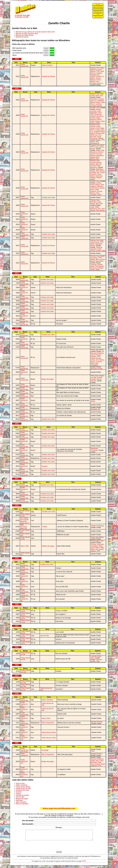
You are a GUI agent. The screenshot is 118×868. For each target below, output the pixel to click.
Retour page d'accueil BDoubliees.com (59, 808)
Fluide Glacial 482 (24, 455)
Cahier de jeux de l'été (23, 788)
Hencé (99, 195)
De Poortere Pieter (96, 165)
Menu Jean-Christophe (95, 364)
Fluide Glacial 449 (24, 234)
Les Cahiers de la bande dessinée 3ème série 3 (25, 520)
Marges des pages (48, 379)
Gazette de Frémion (48, 76)
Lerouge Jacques (96, 106)
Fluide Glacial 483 (24, 458)
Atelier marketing (47, 700)
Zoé (102, 541)
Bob (97, 142)
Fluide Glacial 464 (24, 335)
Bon (99, 209)
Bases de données (98, 7)
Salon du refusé (47, 65)
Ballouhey (94, 70)
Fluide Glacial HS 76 (24, 466)
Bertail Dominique (98, 257)
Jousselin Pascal (99, 132)
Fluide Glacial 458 (24, 308)
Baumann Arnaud (97, 369)
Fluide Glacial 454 (24, 283)
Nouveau (98, 4)
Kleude (98, 109)
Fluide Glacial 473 (24, 412)
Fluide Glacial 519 (25, 591)
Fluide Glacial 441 (24, 115)
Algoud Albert (95, 157)
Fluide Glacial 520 (25, 595)
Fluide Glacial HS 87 (24, 581)
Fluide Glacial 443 (24, 152)
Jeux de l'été (44, 636)
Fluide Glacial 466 (24, 347)
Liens (98, 14)
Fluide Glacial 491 (24, 494)
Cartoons (44, 466)
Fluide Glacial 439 (24, 76)
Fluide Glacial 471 (24, 408)
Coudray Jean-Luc (97, 83)
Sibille (97, 207)
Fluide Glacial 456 (24, 301)
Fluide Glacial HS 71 (24, 400)
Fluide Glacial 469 (24, 392)
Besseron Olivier (96, 120)
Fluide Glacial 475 (24, 419)
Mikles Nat (94, 135)
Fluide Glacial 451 (24, 253)
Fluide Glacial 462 (24, 324)
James (93, 401)
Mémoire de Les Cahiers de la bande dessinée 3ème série (35, 32)
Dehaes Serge (95, 102)
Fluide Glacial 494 (24, 497)
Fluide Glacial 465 (24, 343)
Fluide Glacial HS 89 (24, 599)
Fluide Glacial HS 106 (25, 682)
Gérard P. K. (100, 76)
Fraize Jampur (95, 121)
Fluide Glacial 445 (24, 188)
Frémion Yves (95, 68)
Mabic (93, 78)
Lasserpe (98, 104)
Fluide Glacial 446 (24, 197)
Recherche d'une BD (98, 9)
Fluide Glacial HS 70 (24, 372)
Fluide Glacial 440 (24, 100)
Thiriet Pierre (95, 188)
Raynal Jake (100, 133)
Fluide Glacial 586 (24, 700)
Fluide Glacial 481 (24, 446)
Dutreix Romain (96, 358)
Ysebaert (99, 73)
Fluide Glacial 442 (24, 134)
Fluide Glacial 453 (24, 280)
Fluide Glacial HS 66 (24, 287)
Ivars (97, 82)
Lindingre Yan (95, 173)
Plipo (98, 661)
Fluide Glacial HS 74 (24, 441)
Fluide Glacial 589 (24, 714)
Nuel (97, 171)
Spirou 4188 (25, 546)
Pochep (100, 377)
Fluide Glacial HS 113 (24, 727)
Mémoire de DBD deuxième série (27, 34)
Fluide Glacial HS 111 (24, 704)
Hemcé (93, 73)
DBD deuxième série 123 (24, 527)
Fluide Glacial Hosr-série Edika (25, 750)
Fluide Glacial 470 (24, 405)
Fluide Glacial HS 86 (24, 576)
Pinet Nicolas (100, 210)
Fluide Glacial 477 (24, 433)
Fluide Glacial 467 (24, 368)
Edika (101, 546)
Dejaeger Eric (95, 75)
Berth (92, 130)
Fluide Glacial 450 (24, 238)
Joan (97, 761)
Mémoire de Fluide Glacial (25, 35)
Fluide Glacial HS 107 (25, 689)
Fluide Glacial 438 (24, 65)
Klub (102, 68)
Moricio (93, 133)
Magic (102, 128)
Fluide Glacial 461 (24, 320)
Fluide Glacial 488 (24, 485)
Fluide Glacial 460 (24, 311)
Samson (93, 191)
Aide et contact (98, 17)
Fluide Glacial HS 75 (24, 450)
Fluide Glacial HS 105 (25, 671)
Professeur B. (95, 143)
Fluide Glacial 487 (24, 474)
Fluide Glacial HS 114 (24, 761)
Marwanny (100, 116)
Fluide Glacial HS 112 (24, 718)
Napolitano (94, 113)
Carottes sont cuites (48, 197)
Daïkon (93, 142)
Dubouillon (94, 99)
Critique (44, 527)
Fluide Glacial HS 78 (24, 489)
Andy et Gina (46, 718)
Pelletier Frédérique (97, 526)
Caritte (93, 76)
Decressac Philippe (97, 138)
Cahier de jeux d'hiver (49, 732)
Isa (103, 351)
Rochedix (94, 409)
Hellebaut (101, 101)
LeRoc (93, 360)
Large (92, 207)
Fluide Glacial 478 (24, 437)
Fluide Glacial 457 (24, 304)
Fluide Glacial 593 (24, 723)
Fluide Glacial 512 (25, 565)
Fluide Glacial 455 (24, 297)
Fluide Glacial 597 (24, 755)
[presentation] (59, 848)
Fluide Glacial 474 (24, 416)
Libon (92, 658)
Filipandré (100, 186)
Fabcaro (94, 357)
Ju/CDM (93, 377)
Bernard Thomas (97, 722)
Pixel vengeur (99, 376)
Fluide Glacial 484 (24, 462)
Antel (102, 71)
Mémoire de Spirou (22, 37)
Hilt (99, 409)
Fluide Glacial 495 (24, 501)
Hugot (93, 362)
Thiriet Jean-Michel (97, 350)
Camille (93, 126)
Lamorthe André (96, 656)
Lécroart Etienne (96, 162)
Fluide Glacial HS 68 (24, 316)
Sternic (102, 188)
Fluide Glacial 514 (25, 572)
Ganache (99, 247)
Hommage (45, 750)
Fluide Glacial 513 (25, 568)
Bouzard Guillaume (97, 353)
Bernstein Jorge (96, 137)
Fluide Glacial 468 (24, 379)
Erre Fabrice (100, 360)
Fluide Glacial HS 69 (24, 339)
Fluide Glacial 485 (24, 471)
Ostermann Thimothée (94, 449)
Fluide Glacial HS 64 (24, 214)
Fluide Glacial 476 (24, 430)
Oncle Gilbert (95, 548)
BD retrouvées (98, 12)
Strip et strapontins (48, 723)
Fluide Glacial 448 (24, 205)
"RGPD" (84, 863)
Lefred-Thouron (96, 355)
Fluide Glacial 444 (24, 170)
